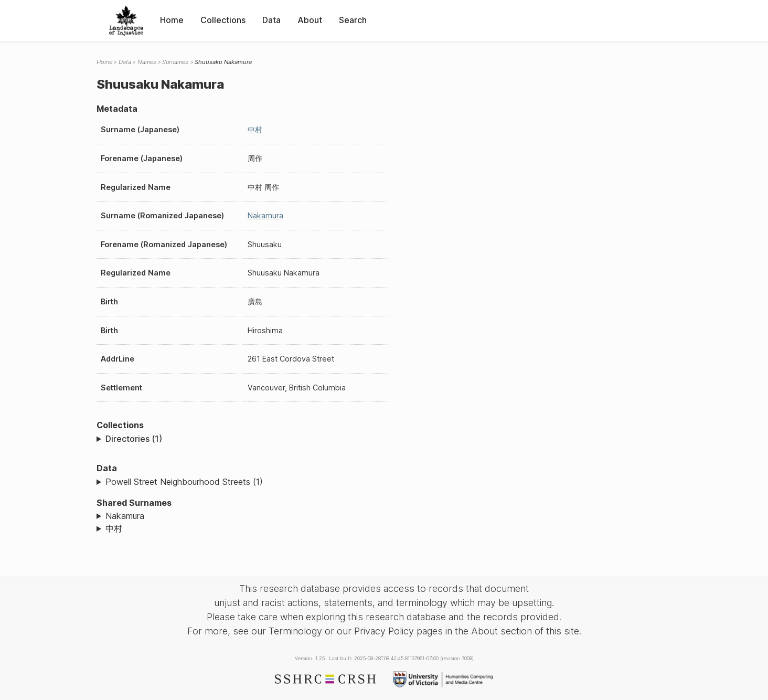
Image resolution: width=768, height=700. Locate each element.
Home (172, 20)
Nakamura (265, 215)
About (310, 20)
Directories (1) (134, 439)
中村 (255, 129)
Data (271, 20)
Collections (223, 20)
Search (353, 20)
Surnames (175, 62)
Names (147, 62)
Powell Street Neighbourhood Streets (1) (184, 482)
